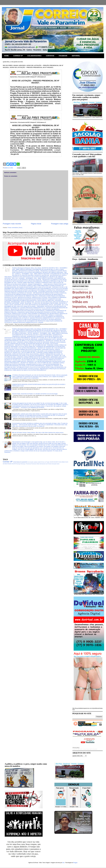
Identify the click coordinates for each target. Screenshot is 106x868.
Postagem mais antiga (60, 224)
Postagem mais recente (12, 224)
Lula (46, 464)
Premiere (50, 464)
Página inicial (36, 224)
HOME (6, 56)
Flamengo (18, 464)
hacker (58, 464)
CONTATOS (50, 56)
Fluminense (34, 464)
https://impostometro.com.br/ (80, 289)
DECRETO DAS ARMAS (60, 462)
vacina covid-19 (38, 462)
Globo (38, 464)
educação (54, 464)
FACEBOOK (63, 56)
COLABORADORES (34, 56)
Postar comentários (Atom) (15, 228)
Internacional (42, 464)
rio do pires (31, 462)
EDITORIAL (76, 56)
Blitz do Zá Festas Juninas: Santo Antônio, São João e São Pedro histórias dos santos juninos (38, 433)
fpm (64, 863)
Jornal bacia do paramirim (20, 462)
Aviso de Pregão (46, 462)
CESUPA (52, 462)
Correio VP (8, 462)
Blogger (75, 863)
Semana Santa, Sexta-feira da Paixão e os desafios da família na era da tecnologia (35, 394)
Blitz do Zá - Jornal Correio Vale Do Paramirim (87, 749)
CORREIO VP (18, 56)
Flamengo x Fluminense (26, 464)
